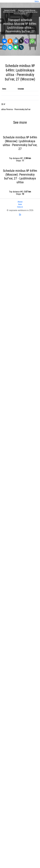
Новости (20, 207)
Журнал (20, 202)
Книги (20, 204)
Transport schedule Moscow (27, 10)
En (20, 214)
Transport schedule (10, 10)
